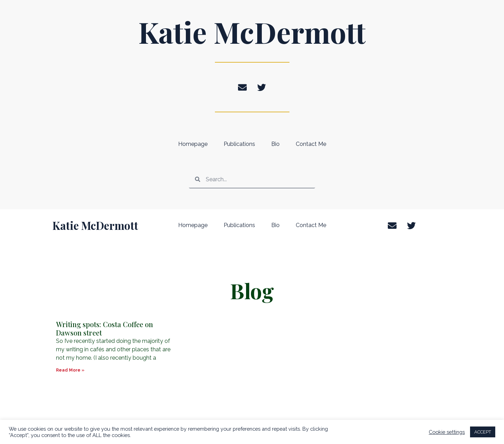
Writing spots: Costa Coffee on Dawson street (104, 328)
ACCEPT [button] (483, 432)
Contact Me (311, 144)
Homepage (193, 144)
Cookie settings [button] (447, 432)
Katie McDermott (252, 32)
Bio (275, 144)
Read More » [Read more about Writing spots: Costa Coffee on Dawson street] (70, 370)
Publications (239, 144)
